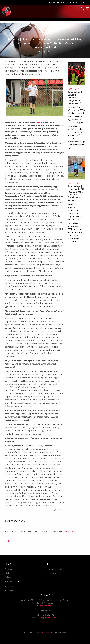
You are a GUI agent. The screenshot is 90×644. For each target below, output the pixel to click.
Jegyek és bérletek (54, 569)
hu (84, 2)
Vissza (8, 541)
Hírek (7, 573)
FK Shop (8, 569)
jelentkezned (70, 532)
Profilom (77, 2)
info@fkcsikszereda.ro (48, 606)
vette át (41, 122)
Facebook (10, 587)
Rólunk (8, 577)
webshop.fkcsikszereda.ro (47, 618)
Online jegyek (52, 573)
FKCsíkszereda (45, 633)
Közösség (66, 2)
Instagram (10, 591)
